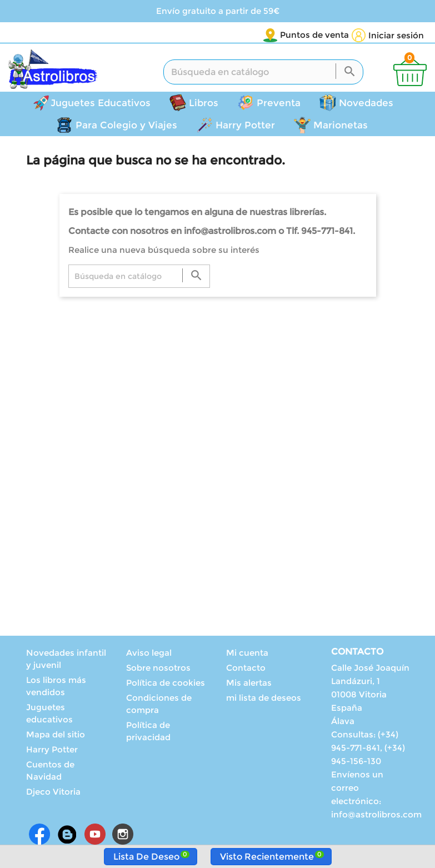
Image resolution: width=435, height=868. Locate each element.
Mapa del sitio (56, 736)
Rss (67, 836)
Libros (204, 104)
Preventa (279, 104)
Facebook (39, 836)
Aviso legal (149, 654)
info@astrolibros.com (376, 816)
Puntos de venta (249, 35)
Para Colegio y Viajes (126, 127)
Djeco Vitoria (53, 793)
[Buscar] (263, 74)
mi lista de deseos (264, 699)
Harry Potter (245, 127)
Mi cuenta (247, 654)
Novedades (366, 104)
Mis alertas (249, 684)
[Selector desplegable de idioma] (326, 36)
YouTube (95, 836)
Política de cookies (166, 684)
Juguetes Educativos (101, 104)
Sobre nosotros (158, 669)
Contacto (246, 669)
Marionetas (341, 127)
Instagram (123, 836)
